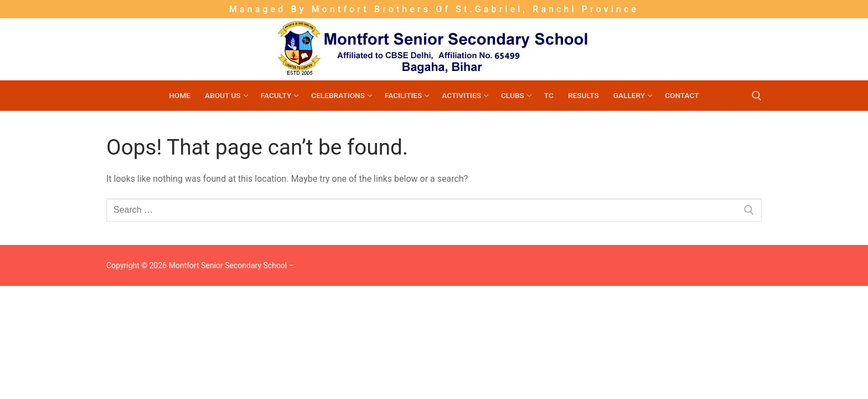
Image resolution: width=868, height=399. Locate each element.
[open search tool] (757, 96)
